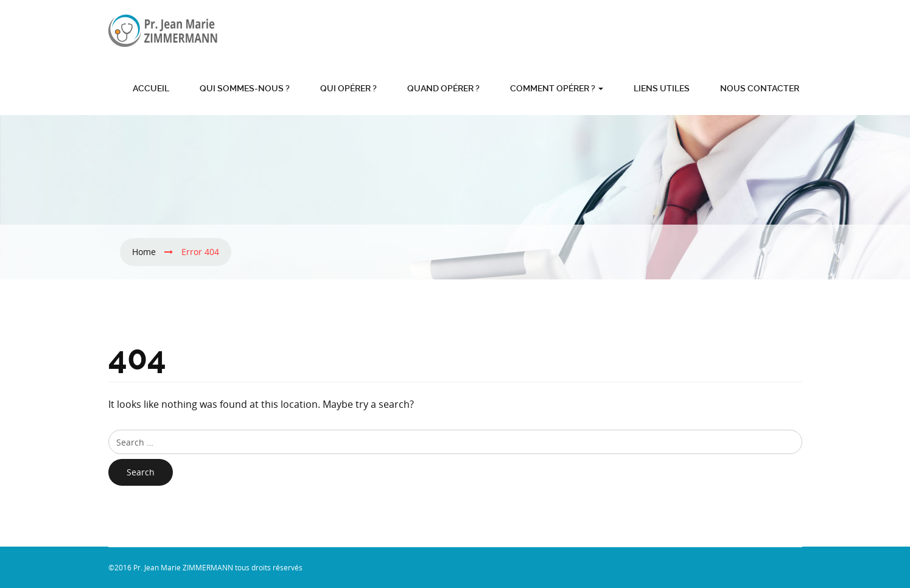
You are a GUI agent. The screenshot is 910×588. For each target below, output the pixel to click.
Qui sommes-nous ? (245, 88)
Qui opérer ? (348, 88)
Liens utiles (662, 88)
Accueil (151, 88)
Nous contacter (760, 88)
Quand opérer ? (443, 88)
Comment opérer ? (557, 88)
